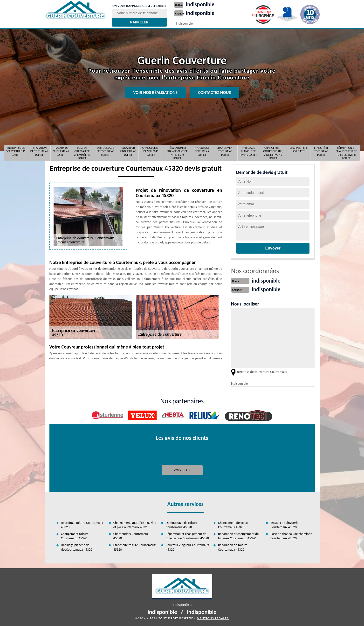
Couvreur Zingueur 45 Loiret (128, 151)
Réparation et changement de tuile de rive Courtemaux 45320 (187, 536)
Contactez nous (214, 92)
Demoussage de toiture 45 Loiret (105, 151)
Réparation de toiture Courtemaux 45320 (233, 547)
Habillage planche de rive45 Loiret (248, 151)
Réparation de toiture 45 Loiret (39, 151)
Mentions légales (213, 618)
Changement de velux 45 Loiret (151, 151)
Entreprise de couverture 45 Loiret (16, 151)
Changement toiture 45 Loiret (225, 151)
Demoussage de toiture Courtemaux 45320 (182, 524)
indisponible (203, 4)
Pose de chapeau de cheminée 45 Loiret (82, 153)
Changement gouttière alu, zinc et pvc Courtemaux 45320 (135, 524)
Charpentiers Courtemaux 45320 (131, 536)
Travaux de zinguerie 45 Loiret (61, 151)
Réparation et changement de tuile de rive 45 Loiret (346, 153)
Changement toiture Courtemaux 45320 (75, 536)
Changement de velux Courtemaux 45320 (233, 524)
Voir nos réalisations (155, 92)
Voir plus (182, 470)
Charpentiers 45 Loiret (299, 149)
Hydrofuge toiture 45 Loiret (202, 151)
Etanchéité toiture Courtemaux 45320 (134, 547)
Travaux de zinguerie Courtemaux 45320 (284, 524)
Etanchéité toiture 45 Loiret (321, 151)
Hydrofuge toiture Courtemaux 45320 (82, 524)
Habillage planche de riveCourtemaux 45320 (77, 547)
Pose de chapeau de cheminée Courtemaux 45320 (291, 536)
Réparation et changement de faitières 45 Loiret (177, 153)
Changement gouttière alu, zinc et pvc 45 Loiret (273, 153)
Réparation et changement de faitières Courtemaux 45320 (238, 536)
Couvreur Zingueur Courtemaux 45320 (187, 547)
